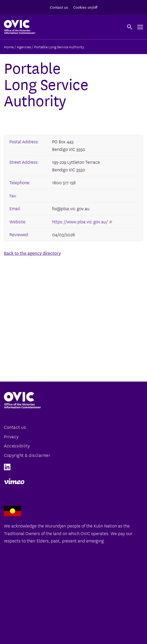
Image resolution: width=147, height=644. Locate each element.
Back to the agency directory (32, 253)
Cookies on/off (85, 7)
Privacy (11, 436)
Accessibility (17, 445)
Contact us (59, 7)
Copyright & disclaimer (27, 455)
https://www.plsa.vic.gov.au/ (82, 221)
